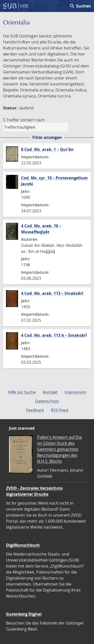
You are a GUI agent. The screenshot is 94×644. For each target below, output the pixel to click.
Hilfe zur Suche (22, 392)
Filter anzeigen (47, 137)
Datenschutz (47, 401)
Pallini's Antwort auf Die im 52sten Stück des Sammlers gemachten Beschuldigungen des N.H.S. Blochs (60, 449)
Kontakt (50, 392)
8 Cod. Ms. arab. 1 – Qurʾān (47, 149)
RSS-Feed (60, 410)
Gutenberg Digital (24, 614)
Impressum (75, 392)
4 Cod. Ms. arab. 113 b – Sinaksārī (54, 335)
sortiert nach (33, 120)
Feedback (35, 410)
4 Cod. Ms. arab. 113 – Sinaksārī (52, 293)
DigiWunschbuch (23, 545)
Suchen (80, 6)
